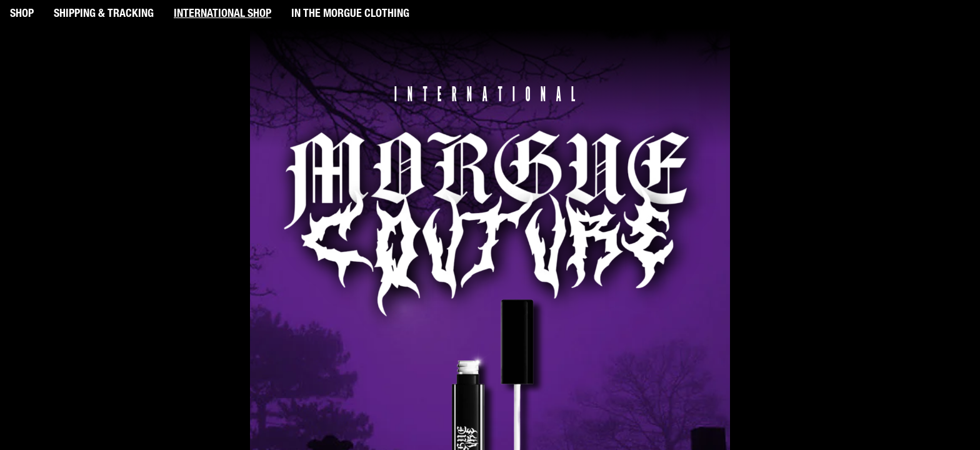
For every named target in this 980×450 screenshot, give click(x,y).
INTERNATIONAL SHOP (222, 14)
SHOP (22, 14)
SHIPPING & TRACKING (104, 14)
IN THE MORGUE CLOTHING (350, 14)
